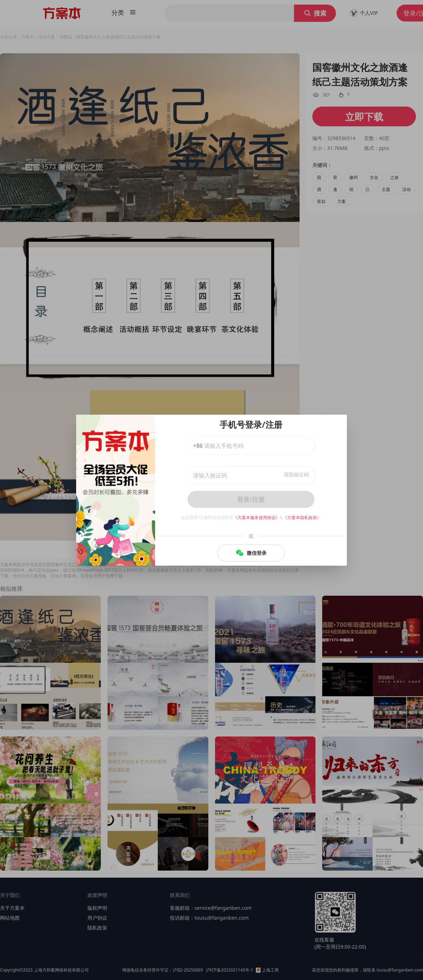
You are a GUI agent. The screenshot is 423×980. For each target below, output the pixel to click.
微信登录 (251, 553)
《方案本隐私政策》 (302, 518)
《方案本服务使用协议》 (257, 518)
